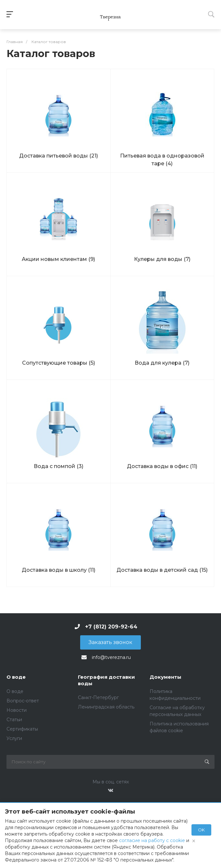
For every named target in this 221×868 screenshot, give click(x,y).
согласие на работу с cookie (152, 840)
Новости (17, 710)
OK (201, 830)
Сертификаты (22, 729)
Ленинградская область (106, 707)
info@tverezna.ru (111, 657)
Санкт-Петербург (98, 698)
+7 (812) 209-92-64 (111, 627)
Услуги (14, 738)
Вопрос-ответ (23, 701)
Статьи (14, 720)
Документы (166, 677)
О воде (16, 677)
